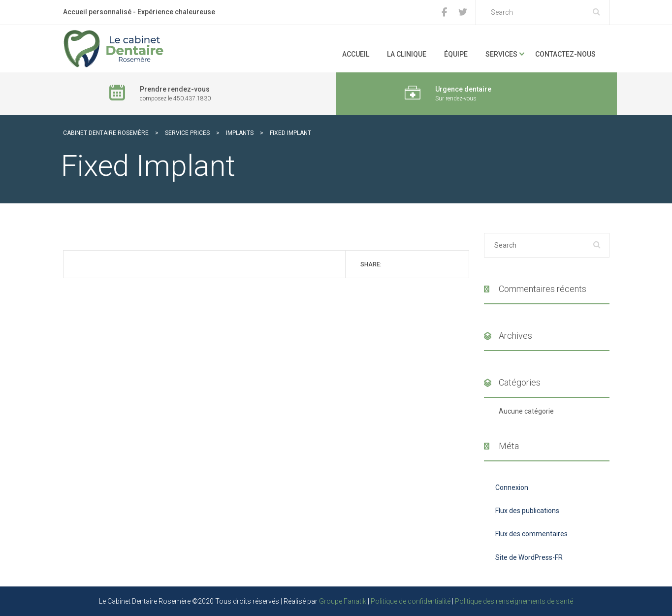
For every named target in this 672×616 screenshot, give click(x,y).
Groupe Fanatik (343, 601)
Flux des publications (527, 511)
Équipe (456, 54)
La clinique (407, 54)
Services (501, 54)
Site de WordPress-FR (529, 557)
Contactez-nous (565, 54)
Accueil (356, 54)
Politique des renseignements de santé (514, 601)
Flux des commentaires (531, 534)
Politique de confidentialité (411, 601)
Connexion (512, 487)
